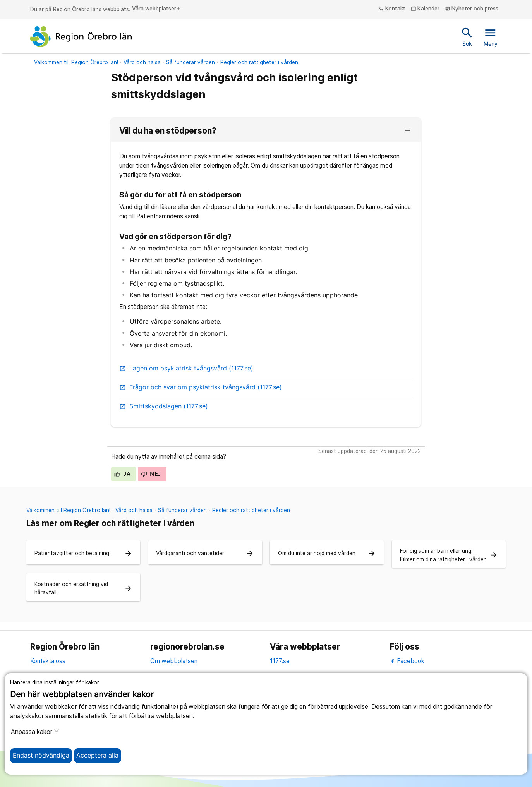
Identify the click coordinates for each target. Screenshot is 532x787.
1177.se (280, 661)
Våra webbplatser (157, 9)
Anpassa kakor (35, 732)
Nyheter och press (472, 9)
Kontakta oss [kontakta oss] (48, 661)
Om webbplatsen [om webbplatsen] (174, 661)
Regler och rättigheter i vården (259, 62)
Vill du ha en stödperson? (168, 131)
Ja (122, 474)
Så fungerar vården (190, 62)
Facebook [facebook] (407, 661)
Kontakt (392, 9)
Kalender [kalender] (425, 9)
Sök (467, 36)
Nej (151, 474)
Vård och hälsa (142, 62)
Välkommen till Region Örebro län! (76, 62)
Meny (491, 36)
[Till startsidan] (81, 37)
